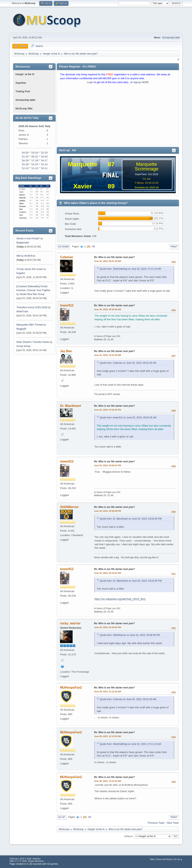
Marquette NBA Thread (30, 325)
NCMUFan (30, 256)
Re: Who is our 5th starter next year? (114, 257)
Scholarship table (171, 38)
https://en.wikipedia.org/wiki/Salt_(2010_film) (120, 599)
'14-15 (34, 164)
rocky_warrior (70, 623)
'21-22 (25, 157)
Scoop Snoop (23, 346)
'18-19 (25, 160)
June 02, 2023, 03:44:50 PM (107, 627)
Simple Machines (36, 861)
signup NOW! (141, 82)
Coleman (67, 257)
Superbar (21, 83)
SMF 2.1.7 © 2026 (18, 861)
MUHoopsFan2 (71, 688)
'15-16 (25, 164)
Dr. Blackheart (70, 406)
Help (152, 859)
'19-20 (44, 157)
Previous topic (156, 823)
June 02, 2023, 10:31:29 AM (107, 355)
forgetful (20, 273)
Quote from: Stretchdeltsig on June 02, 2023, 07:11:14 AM (130, 269)
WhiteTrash (22, 312)
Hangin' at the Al (25, 74)
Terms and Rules (164, 859)
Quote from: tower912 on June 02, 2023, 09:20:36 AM (128, 418)
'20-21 (34, 157)
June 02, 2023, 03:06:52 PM (107, 465)
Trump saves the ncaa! (29, 269)
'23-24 (34, 153)
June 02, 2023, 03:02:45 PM (107, 410)
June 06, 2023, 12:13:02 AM (107, 736)
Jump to (128, 836)
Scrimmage (146, 169)
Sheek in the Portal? (28, 238)
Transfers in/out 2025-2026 (32, 307)
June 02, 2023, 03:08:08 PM (107, 511)
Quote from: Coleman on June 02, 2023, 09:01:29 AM (128, 363)
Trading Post (23, 91)
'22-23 (44, 153)
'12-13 (25, 168)
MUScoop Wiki (24, 108)
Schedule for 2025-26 (147, 187)
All (93, 246)
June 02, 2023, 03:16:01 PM (107, 573)
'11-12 (34, 168)
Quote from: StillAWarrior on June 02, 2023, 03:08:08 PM (130, 635)
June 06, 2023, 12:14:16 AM (107, 781)
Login (90, 82)
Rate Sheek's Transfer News (33, 342)
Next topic (173, 823)
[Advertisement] (118, 115)
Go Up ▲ (178, 859)
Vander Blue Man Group (32, 294)
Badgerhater (23, 243)
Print (174, 247)
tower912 (67, 305)
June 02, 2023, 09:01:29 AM (107, 261)
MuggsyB (21, 329)
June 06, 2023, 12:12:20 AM (107, 692)
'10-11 (44, 168)
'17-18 (34, 160)
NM (18, 256)
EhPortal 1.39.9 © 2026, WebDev (25, 859)
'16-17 (44, 160)
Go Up (61, 817)
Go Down (63, 247)
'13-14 (44, 164)
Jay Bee (66, 351)
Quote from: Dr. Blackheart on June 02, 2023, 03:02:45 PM (131, 519)
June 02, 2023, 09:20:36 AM (107, 309)
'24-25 (25, 153)
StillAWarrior (69, 507)
